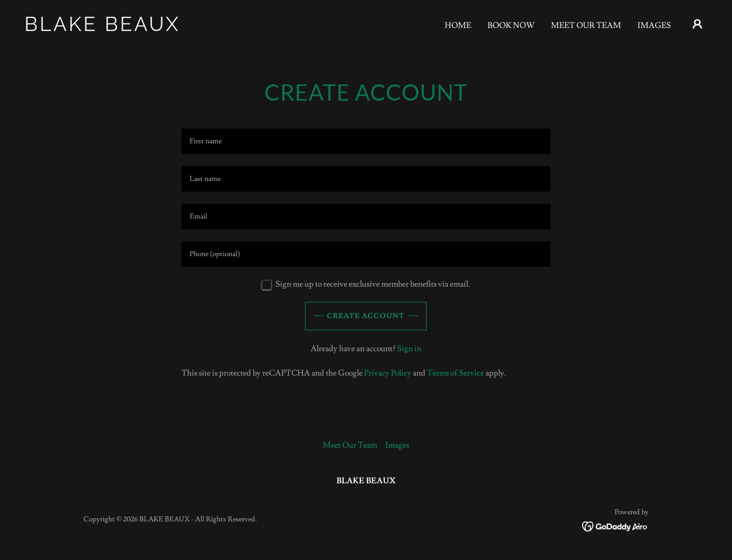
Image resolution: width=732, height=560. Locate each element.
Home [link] (458, 25)
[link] (120, 28)
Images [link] (654, 25)
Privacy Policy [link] (388, 373)
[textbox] (366, 141)
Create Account (366, 316)
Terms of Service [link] (455, 373)
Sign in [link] (409, 349)
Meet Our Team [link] (586, 25)
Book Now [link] (511, 25)
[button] (697, 24)
